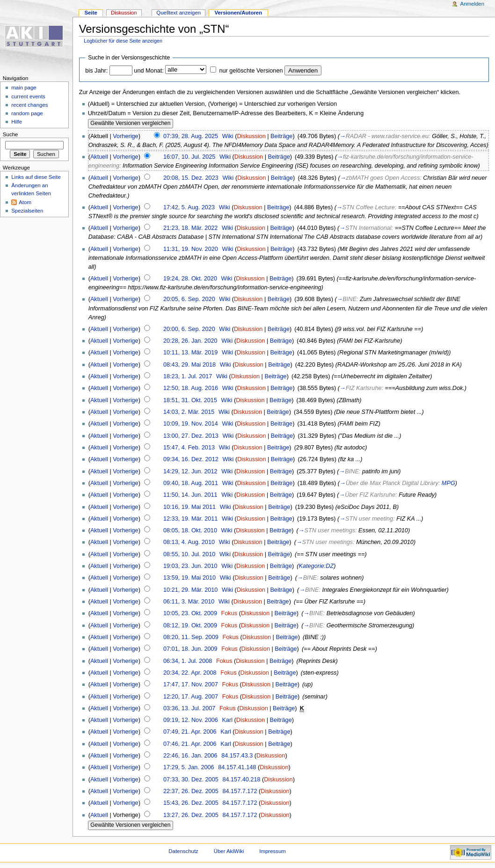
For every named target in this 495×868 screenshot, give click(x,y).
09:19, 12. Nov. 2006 (191, 720)
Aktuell (99, 157)
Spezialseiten (27, 211)
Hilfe (17, 122)
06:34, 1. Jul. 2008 (188, 661)
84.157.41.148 (237, 767)
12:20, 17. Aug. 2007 (191, 697)
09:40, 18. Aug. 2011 (191, 483)
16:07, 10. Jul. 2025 (189, 157)
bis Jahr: (96, 71)
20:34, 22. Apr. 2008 (190, 673)
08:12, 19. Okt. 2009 (190, 625)
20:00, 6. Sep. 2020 (189, 329)
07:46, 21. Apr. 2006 (190, 744)
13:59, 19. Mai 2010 (189, 578)
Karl (227, 720)
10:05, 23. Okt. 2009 (190, 613)
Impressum (273, 851)
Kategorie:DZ (317, 566)
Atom (25, 202)
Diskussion (251, 136)
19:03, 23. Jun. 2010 (190, 566)
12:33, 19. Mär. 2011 (190, 519)
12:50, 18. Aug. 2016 (191, 388)
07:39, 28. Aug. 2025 (191, 136)
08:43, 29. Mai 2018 (189, 365)
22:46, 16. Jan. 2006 (190, 756)
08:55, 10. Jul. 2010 (189, 554)
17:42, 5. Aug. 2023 (189, 207)
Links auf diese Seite (36, 177)
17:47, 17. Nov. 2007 (191, 684)
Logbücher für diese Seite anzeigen (123, 41)
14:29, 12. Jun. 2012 (190, 471)
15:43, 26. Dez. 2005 (191, 803)
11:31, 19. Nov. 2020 (191, 249)
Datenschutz (183, 851)
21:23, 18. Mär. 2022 (190, 228)
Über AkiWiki (229, 851)
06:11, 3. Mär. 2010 (189, 602)
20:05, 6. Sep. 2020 (189, 299)
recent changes (29, 105)
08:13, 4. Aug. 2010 (189, 542)
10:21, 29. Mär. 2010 (190, 590)
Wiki (228, 136)
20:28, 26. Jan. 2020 (190, 341)
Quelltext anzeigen (178, 13)
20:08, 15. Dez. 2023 (191, 178)
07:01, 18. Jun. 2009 (190, 649)
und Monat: (149, 71)
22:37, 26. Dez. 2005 (191, 791)
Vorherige (125, 136)
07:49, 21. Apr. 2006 (190, 732)
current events (28, 96)
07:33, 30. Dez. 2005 (191, 780)
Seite (91, 13)
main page (24, 88)
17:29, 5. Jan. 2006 (189, 767)
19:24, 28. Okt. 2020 (190, 279)
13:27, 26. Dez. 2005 (191, 815)
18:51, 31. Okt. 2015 (190, 400)
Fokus (229, 613)
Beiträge (281, 136)
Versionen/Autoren (238, 13)
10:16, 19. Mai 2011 (189, 507)
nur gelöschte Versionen (251, 71)
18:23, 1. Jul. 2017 (188, 376)
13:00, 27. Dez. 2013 (191, 436)
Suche (11, 134)
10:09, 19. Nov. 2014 (191, 424)
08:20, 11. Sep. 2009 (191, 637)
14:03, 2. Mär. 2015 (189, 412)
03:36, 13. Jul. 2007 (189, 708)
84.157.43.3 (237, 756)
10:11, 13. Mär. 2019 (190, 353)
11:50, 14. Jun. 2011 (190, 495)
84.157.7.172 (240, 791)
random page (27, 113)
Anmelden (473, 4)
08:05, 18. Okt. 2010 (190, 530)
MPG (448, 483)
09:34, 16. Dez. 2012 (191, 459)
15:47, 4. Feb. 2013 (189, 448)
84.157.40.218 (241, 780)
